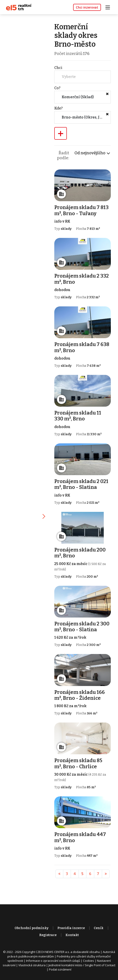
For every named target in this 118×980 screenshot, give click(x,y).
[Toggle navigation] (109, 7)
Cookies (88, 961)
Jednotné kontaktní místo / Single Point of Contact (82, 965)
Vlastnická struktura (32, 965)
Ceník (99, 928)
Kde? (58, 108)
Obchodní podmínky (32, 928)
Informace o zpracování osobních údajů (53, 961)
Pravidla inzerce (71, 928)
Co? (57, 88)
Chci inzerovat (87, 7)
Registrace (48, 935)
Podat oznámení (60, 969)
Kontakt (72, 935)
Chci (58, 68)
